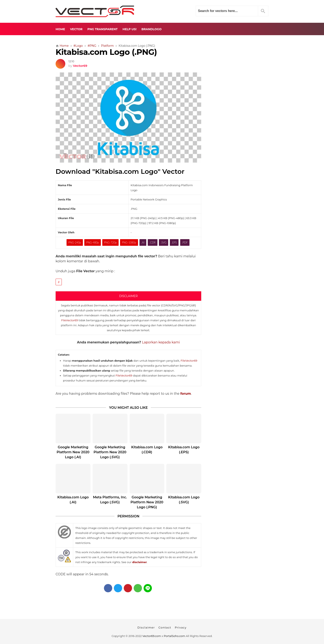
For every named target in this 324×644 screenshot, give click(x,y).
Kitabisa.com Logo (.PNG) (106, 52)
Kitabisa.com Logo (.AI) (73, 500)
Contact (165, 627)
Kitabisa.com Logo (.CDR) (147, 450)
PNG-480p (92, 242)
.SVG (164, 242)
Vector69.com (152, 636)
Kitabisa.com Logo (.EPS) (184, 450)
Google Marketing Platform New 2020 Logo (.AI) (73, 452)
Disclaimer (146, 627)
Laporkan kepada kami (161, 342)
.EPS (174, 242)
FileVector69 (70, 320)
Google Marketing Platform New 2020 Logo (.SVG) (110, 452)
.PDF (185, 242)
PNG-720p (110, 242)
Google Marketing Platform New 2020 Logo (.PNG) (147, 502)
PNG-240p (75, 242)
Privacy (181, 627)
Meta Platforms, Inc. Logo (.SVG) (110, 500)
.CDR (153, 242)
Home (60, 29)
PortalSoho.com (175, 636)
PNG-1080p (129, 242)
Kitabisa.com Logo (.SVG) (184, 500)
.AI (143, 242)
